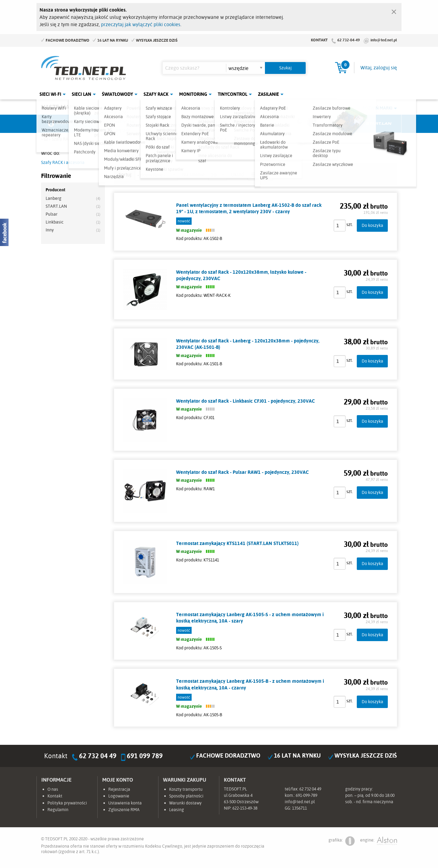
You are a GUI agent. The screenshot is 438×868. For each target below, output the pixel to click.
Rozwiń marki (377, 108)
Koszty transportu (186, 789)
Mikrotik (105, 124)
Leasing (177, 810)
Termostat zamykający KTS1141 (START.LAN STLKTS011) (237, 543)
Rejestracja (119, 789)
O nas (53, 789)
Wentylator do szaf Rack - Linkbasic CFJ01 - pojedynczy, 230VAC (245, 401)
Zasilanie (268, 94)
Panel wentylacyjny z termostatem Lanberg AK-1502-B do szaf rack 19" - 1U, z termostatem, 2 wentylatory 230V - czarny (249, 208)
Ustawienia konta (125, 803)
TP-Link (242, 124)
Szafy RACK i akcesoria (63, 162)
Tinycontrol (233, 94)
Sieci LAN (82, 94)
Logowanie (119, 796)
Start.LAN (379, 124)
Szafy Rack (156, 94)
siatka (267, 175)
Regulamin (58, 810)
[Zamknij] (394, 10)
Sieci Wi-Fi (50, 94)
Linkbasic (287, 124)
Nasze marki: (60, 107)
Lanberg (333, 124)
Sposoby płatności (186, 796)
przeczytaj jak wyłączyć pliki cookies (141, 24)
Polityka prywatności (67, 803)
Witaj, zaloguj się (379, 68)
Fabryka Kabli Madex (151, 124)
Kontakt (319, 40)
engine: (379, 841)
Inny (50, 230)
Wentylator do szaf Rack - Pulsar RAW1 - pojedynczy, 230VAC (242, 472)
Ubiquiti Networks (60, 124)
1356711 (299, 808)
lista (253, 175)
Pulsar (196, 124)
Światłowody (117, 94)
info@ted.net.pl (384, 40)
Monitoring (193, 94)
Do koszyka (372, 225)
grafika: (342, 841)
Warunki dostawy (185, 803)
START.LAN (56, 206)
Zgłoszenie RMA (124, 810)
